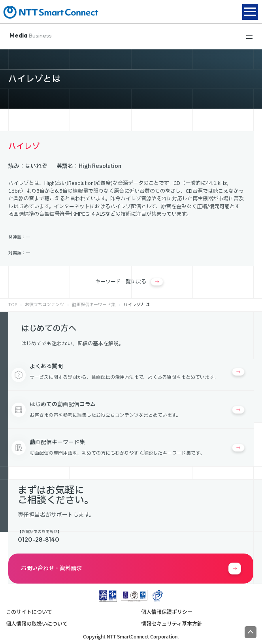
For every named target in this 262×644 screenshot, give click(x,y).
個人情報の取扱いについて (37, 623)
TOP (13, 305)
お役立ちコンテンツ (44, 305)
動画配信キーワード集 (94, 305)
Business (31, 35)
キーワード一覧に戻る (129, 282)
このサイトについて (29, 611)
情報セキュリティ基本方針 (172, 623)
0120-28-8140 (39, 539)
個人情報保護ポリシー (167, 611)
